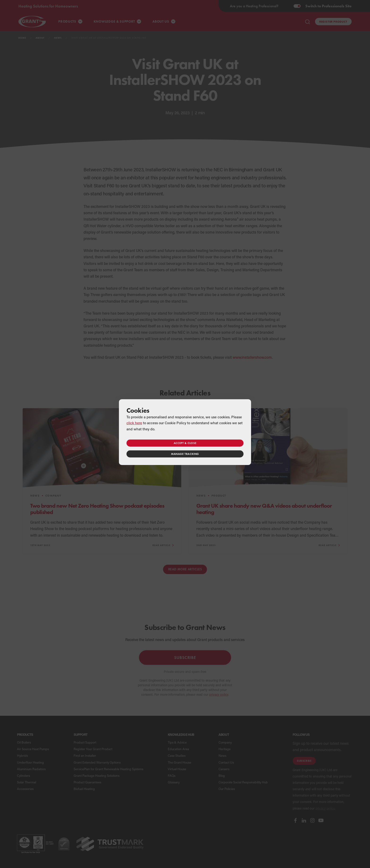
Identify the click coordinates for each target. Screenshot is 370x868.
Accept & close (185, 443)
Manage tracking (185, 454)
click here (134, 423)
